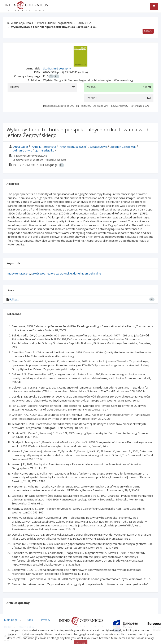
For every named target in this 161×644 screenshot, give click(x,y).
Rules (29, 620)
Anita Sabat (21, 147)
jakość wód (38, 273)
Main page (11, 620)
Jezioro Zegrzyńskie (59, 273)
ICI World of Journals (20, 23)
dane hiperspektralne (87, 273)
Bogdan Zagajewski (124, 147)
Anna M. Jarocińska (44, 147)
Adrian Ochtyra (23, 150)
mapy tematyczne (19, 273)
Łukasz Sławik (99, 147)
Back (148, 31)
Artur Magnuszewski (73, 147)
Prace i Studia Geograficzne (55, 23)
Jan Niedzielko (45, 150)
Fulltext (14, 299)
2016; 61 (85, 23)
